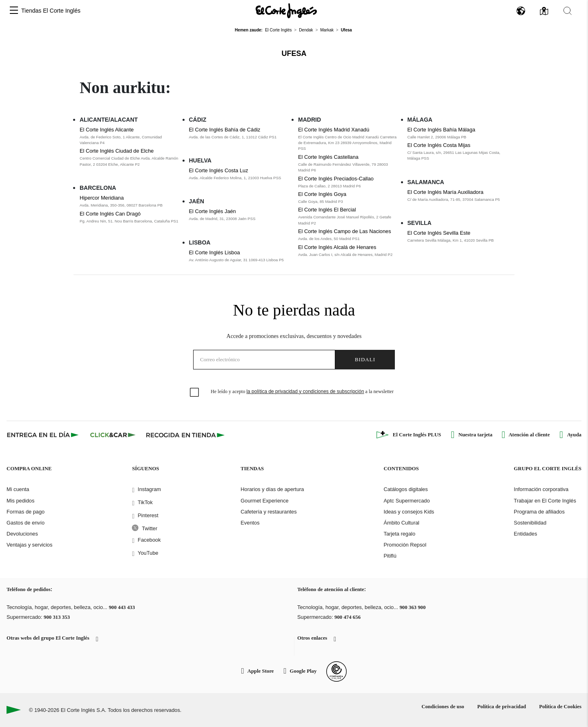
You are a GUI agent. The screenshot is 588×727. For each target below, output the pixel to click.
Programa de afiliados (539, 512)
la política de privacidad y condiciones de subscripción (305, 391)
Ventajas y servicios (29, 545)
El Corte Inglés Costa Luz (219, 170)
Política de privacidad (502, 707)
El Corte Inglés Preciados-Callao (336, 179)
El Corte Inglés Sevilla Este (439, 233)
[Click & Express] (43, 435)
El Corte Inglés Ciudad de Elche (117, 151)
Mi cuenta (18, 489)
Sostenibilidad (530, 523)
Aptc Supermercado (406, 501)
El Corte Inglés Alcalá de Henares (337, 247)
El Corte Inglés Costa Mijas (439, 145)
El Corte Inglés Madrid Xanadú (334, 130)
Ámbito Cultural (401, 523)
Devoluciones (22, 534)
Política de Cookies (560, 707)
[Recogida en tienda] (185, 435)
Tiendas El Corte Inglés (51, 11)
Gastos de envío (26, 523)
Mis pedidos (20, 501)
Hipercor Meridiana (102, 198)
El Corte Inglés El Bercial (327, 210)
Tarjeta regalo (399, 534)
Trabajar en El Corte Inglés (545, 501)
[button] (14, 11)
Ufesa (294, 53)
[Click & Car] (113, 435)
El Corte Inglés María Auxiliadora (445, 192)
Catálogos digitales (405, 489)
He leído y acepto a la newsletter (302, 391)
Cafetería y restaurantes (268, 512)
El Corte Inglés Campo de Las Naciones (345, 231)
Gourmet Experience (264, 501)
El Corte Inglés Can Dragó (110, 214)
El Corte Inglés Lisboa (215, 252)
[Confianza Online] (336, 671)
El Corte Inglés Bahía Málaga (441, 130)
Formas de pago (26, 512)
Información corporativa (541, 489)
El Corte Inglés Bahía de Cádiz (225, 130)
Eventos (250, 523)
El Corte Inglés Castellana (328, 157)
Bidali (365, 359)
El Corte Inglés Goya (322, 194)
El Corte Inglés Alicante (107, 130)
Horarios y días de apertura (272, 489)
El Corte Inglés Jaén (213, 211)
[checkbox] (195, 393)
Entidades (525, 534)
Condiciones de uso (443, 707)
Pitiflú (390, 556)
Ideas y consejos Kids (409, 512)
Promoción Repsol (405, 545)
